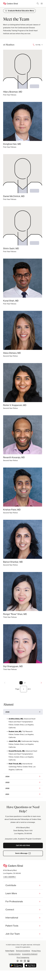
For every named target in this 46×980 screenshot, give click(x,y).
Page (17, 689)
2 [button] (25, 683)
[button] (23, 712)
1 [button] (21, 683)
